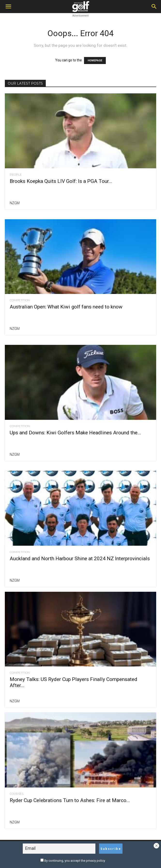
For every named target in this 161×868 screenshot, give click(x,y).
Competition (20, 300)
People (16, 175)
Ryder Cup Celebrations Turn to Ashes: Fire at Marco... (70, 800)
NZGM (15, 203)
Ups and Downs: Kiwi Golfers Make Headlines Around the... (75, 433)
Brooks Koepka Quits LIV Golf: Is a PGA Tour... (61, 181)
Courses (17, 794)
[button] (8, 7)
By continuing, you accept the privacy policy (73, 861)
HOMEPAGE (95, 61)
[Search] (154, 7)
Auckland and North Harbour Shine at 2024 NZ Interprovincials (80, 559)
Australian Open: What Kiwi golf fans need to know (66, 307)
